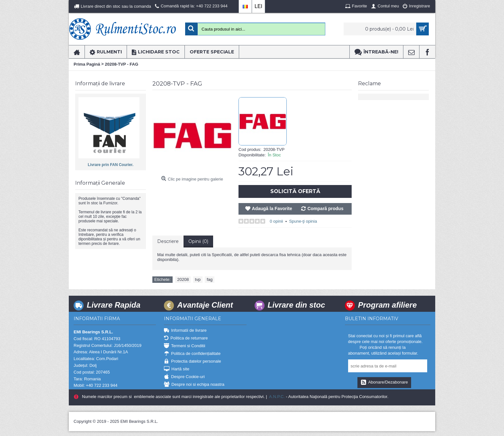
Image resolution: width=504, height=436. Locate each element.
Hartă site (177, 369)
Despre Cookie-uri (184, 377)
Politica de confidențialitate (192, 354)
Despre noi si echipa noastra (194, 385)
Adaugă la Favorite (272, 209)
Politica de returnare (186, 338)
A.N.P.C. (276, 397)
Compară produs (325, 209)
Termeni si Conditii (184, 346)
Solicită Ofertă (295, 191)
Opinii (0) (198, 241)
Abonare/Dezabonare (384, 383)
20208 (183, 279)
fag (210, 279)
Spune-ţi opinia (303, 221)
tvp (198, 279)
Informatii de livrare (185, 331)
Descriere (168, 241)
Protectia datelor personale (192, 362)
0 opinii (276, 221)
